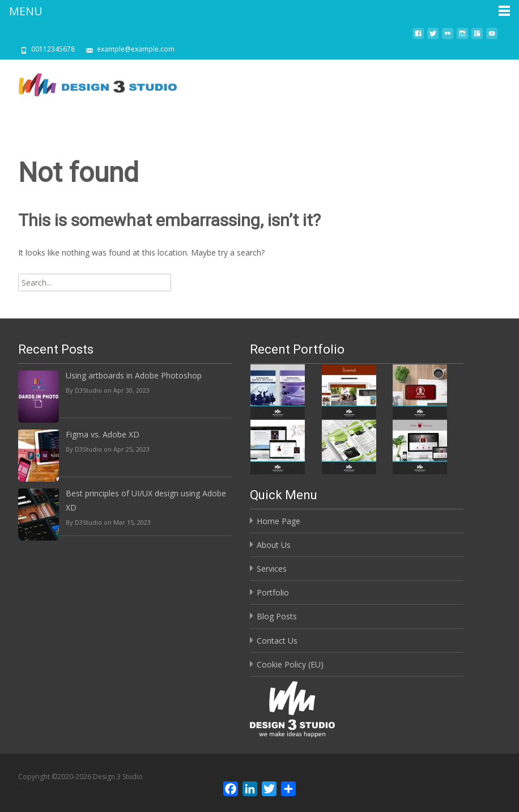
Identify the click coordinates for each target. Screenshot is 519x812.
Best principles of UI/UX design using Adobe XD (146, 500)
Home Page (278, 521)
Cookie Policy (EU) (290, 664)
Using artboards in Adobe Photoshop (134, 375)
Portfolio (273, 592)
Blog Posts (277, 616)
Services (272, 569)
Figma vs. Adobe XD (103, 434)
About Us (274, 545)
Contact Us (277, 641)
